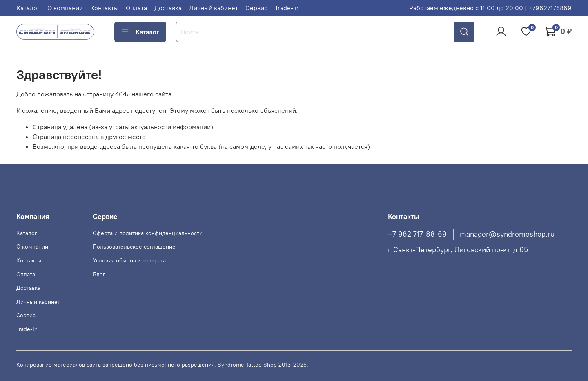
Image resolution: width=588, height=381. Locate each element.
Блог (99, 274)
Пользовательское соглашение (134, 247)
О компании (65, 8)
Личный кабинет (214, 8)
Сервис (256, 8)
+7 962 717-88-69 (417, 234)
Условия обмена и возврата (129, 260)
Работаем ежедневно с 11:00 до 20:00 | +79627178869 (490, 8)
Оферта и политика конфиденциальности (148, 233)
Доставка (168, 8)
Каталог (28, 8)
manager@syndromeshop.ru (507, 234)
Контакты (104, 8)
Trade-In (287, 8)
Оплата (136, 8)
